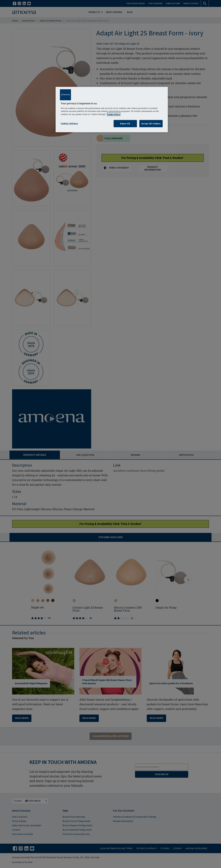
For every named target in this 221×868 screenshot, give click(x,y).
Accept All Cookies (151, 124)
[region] (112, 110)
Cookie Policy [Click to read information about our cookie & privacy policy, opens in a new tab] (114, 114)
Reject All (125, 124)
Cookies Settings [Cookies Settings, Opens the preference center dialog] (69, 123)
